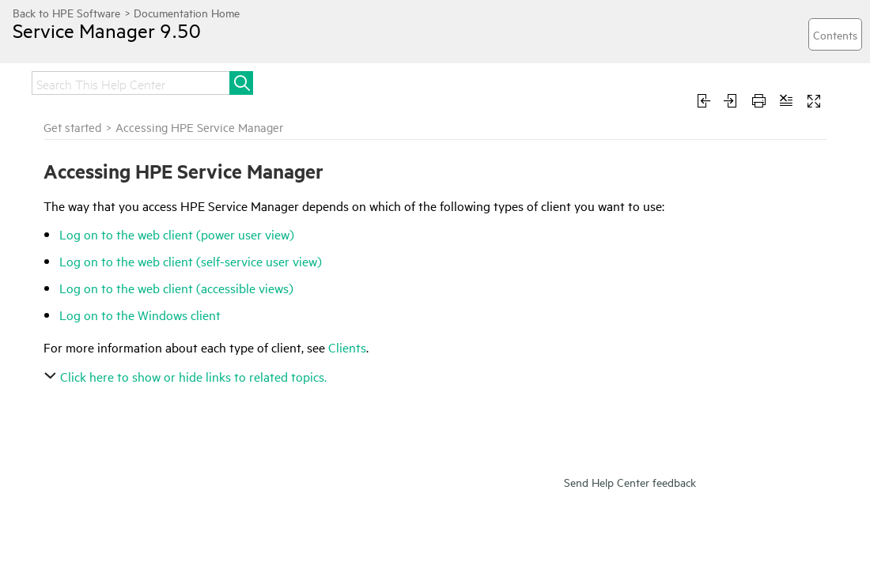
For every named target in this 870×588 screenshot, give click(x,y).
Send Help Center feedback (630, 482)
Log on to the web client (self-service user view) (191, 261)
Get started (73, 127)
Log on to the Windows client (140, 315)
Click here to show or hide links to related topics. (187, 376)
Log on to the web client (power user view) (177, 234)
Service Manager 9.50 (107, 30)
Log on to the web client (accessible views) (176, 288)
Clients (347, 347)
